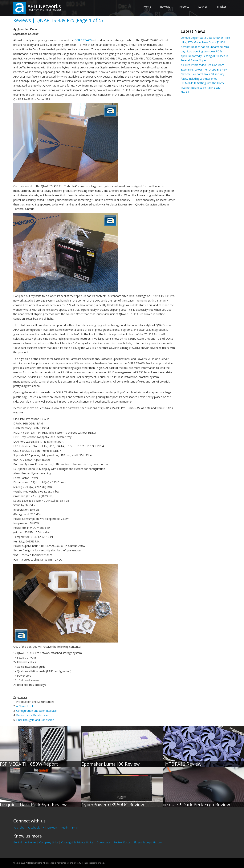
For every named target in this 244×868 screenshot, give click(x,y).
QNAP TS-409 (83, 40)
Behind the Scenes (25, 842)
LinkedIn (52, 827)
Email (75, 827)
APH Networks (44, 6)
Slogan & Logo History (148, 842)
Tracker (221, 7)
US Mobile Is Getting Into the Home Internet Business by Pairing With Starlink (203, 88)
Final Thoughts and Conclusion (35, 720)
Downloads (104, 842)
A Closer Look (25, 706)
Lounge (203, 7)
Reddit (65, 827)
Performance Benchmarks (32, 715)
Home (147, 7)
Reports (184, 7)
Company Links (49, 842)
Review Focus (122, 842)
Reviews (165, 7)
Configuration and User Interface (36, 711)
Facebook (34, 827)
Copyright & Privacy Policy (77, 842)
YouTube (19, 827)
